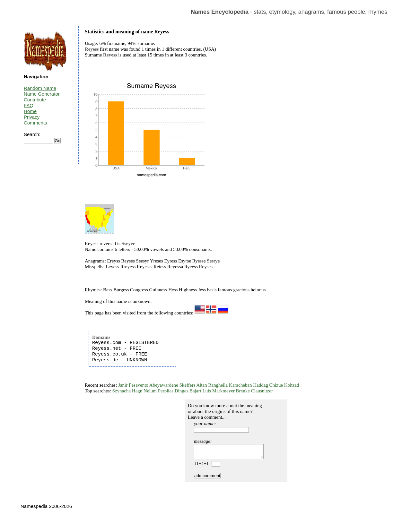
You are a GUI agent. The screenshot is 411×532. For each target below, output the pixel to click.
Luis (207, 391)
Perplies (166, 391)
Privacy (32, 117)
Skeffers (188, 385)
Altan (201, 385)
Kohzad (292, 385)
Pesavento (139, 385)
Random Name (40, 88)
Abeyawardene (164, 385)
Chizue (276, 385)
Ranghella (218, 385)
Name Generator (42, 94)
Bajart (195, 391)
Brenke (243, 391)
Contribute (35, 100)
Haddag (261, 385)
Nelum (150, 391)
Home (30, 111)
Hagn (137, 391)
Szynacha (122, 391)
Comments (35, 123)
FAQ (29, 105)
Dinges (182, 391)
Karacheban (240, 385)
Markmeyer (223, 391)
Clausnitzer (262, 391)
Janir (123, 385)
